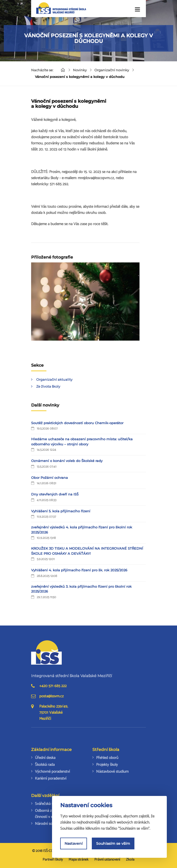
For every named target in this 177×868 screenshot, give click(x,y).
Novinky (80, 70)
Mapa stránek (79, 860)
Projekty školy (107, 765)
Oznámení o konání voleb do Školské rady (67, 461)
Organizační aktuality (54, 379)
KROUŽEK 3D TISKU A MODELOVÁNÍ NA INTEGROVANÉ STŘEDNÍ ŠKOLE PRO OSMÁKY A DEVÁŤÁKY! (87, 551)
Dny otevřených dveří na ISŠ (55, 494)
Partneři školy (53, 860)
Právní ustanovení (107, 860)
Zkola (130, 860)
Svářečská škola (47, 804)
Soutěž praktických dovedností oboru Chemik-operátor (77, 423)
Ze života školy (48, 386)
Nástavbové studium (112, 772)
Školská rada (45, 765)
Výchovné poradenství (52, 772)
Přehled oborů (107, 758)
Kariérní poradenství (51, 778)
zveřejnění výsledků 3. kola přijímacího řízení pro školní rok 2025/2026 (81, 589)
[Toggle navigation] (137, 10)
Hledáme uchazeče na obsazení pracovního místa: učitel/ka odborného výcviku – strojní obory (82, 442)
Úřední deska (45, 758)
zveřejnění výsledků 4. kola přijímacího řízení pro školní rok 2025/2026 (82, 530)
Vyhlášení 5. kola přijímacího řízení (61, 511)
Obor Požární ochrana (49, 478)
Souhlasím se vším (113, 844)
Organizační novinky (112, 70)
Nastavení (74, 844)
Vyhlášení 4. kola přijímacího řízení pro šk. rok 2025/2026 (79, 570)
